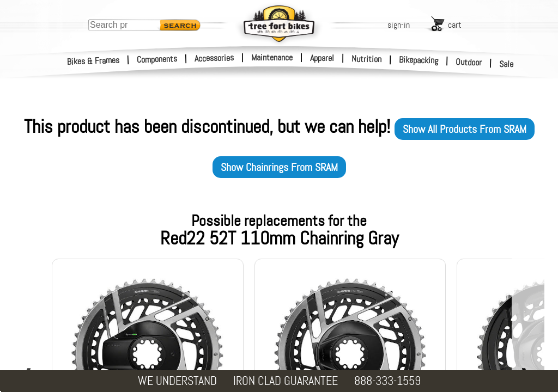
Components (157, 59)
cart (455, 25)
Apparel (322, 58)
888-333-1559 (387, 381)
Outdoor (469, 62)
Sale (507, 64)
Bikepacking (419, 60)
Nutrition (366, 59)
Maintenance (272, 57)
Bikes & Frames (93, 61)
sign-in (399, 25)
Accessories (214, 58)
